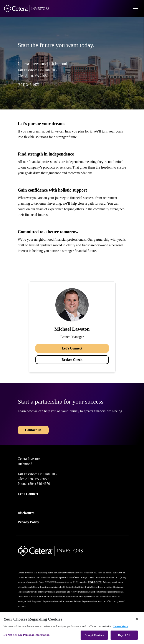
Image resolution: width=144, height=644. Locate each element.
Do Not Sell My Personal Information (26, 635)
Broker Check (72, 360)
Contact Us (33, 430)
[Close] (137, 619)
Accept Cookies (94, 635)
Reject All (124, 635)
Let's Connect (72, 348)
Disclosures (26, 513)
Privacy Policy (28, 522)
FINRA (92, 582)
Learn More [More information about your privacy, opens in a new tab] (121, 626)
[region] (72, 628)
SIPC (99, 582)
